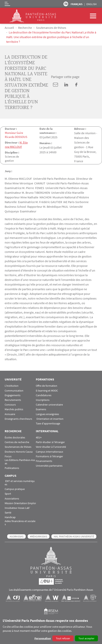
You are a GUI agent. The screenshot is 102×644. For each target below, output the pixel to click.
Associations (12, 498)
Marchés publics (14, 409)
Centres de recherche (17, 442)
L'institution (12, 386)
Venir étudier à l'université (51, 447)
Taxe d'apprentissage (48, 423)
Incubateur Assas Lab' (17, 508)
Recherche (25, 28)
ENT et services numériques (20, 483)
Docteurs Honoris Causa (19, 451)
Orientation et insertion (50, 418)
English (91, 4)
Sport (8, 494)
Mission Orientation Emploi (20, 503)
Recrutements (13, 400)
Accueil (9, 28)
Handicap (10, 517)
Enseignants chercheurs (18, 418)
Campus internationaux (49, 451)
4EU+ (39, 437)
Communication (14, 390)
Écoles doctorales (15, 437)
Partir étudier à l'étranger (50, 442)
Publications (12, 468)
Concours (10, 404)
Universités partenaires (49, 466)
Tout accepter (86, 638)
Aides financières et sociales (20, 522)
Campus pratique (15, 489)
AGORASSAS (16, 536)
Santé (8, 512)
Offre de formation (47, 386)
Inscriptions (43, 400)
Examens (41, 409)
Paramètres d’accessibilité (66, 4)
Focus (8, 456)
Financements (44, 461)
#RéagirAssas (39, 536)
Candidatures (44, 395)
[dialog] (51, 630)
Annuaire (10, 414)
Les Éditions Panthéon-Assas (20, 462)
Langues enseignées (47, 414)
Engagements (13, 395)
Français (77, 4)
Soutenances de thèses (51, 28)
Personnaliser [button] (43, 638)
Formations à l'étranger (49, 456)
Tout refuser (63, 638)
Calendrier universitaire (49, 404)
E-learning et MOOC (47, 390)
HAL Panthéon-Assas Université (74, 536)
